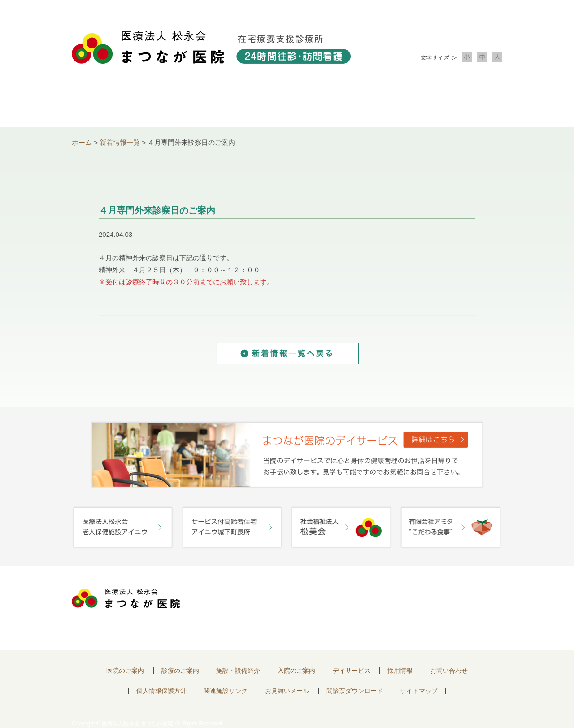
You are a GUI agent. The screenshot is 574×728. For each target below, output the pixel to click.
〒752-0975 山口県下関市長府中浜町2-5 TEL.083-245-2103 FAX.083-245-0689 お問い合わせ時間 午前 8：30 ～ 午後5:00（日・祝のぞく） (286, 608)
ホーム (82, 142)
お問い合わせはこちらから (450, 601)
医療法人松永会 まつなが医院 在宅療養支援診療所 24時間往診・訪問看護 (211, 47)
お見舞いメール (287, 691)
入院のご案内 (373, 103)
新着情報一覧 (120, 142)
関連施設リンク (226, 691)
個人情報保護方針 (161, 691)
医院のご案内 (125, 671)
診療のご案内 (201, 103)
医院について (115, 103)
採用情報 (400, 671)
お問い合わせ (459, 103)
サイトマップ (419, 691)
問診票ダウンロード (355, 691)
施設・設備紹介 (287, 103)
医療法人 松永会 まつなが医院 (126, 598)
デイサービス (352, 671)
